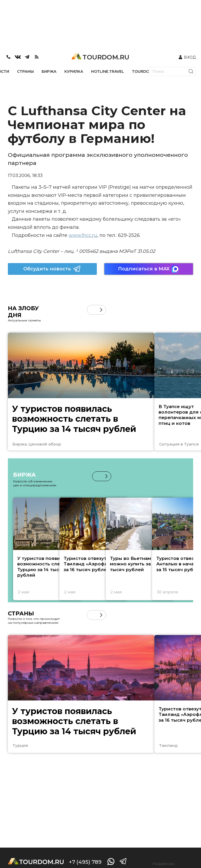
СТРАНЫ (25, 71)
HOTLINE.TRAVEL (108, 71)
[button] (101, 310)
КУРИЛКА (74, 71)
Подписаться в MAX (149, 269)
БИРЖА (49, 71)
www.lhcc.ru (83, 235)
